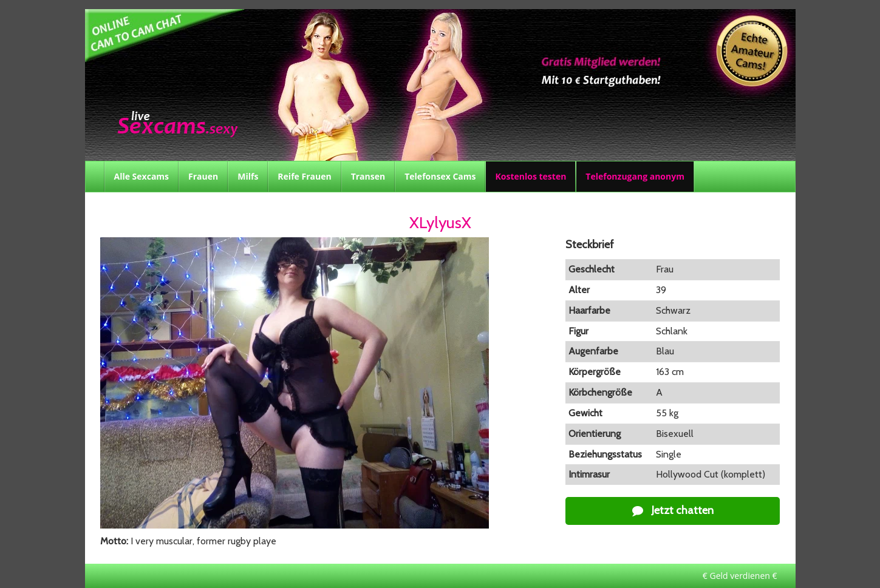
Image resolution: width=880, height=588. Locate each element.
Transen (368, 176)
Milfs (248, 176)
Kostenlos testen (530, 176)
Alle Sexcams (142, 176)
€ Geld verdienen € (740, 576)
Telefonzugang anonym (635, 176)
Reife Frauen (304, 176)
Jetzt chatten (673, 510)
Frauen (203, 176)
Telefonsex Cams (440, 176)
